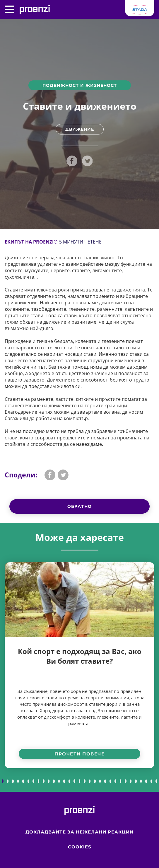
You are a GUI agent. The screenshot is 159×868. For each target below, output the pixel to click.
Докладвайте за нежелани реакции (79, 832)
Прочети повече (79, 754)
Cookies (80, 847)
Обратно (80, 506)
